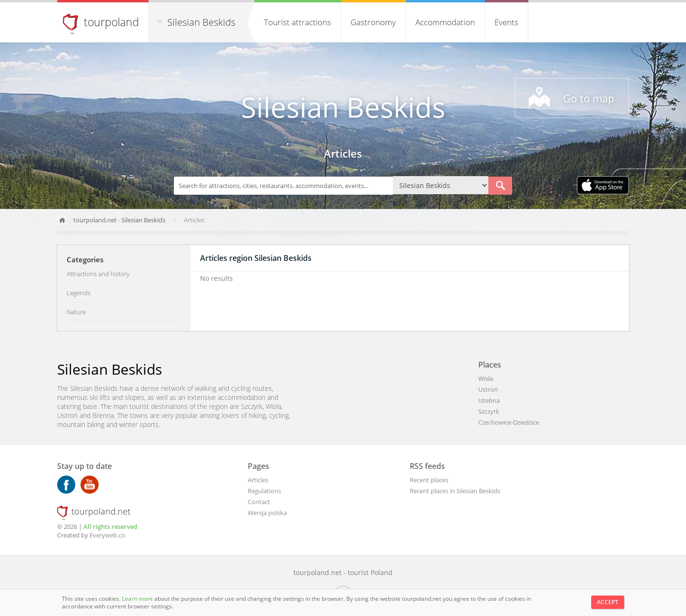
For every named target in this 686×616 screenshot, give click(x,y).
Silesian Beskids (201, 22)
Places (490, 365)
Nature (76, 312)
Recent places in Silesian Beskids (455, 491)
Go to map (589, 98)
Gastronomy (373, 22)
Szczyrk (489, 411)
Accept (608, 602)
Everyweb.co (107, 535)
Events (506, 22)
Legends (79, 293)
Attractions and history (98, 274)
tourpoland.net (95, 220)
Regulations (264, 491)
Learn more (138, 599)
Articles (258, 480)
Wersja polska (267, 513)
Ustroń (488, 389)
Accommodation (445, 22)
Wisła (486, 378)
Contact (259, 502)
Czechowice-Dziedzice (509, 422)
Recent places (429, 480)
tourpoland (111, 22)
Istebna (489, 400)
